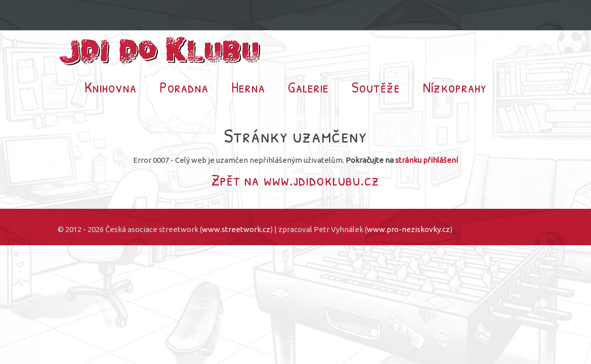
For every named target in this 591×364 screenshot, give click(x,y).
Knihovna (111, 87)
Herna (248, 87)
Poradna (184, 87)
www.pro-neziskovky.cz (408, 229)
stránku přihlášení (427, 160)
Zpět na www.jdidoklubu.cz (296, 180)
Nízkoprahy (455, 87)
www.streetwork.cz (236, 229)
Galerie (308, 87)
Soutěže (376, 87)
